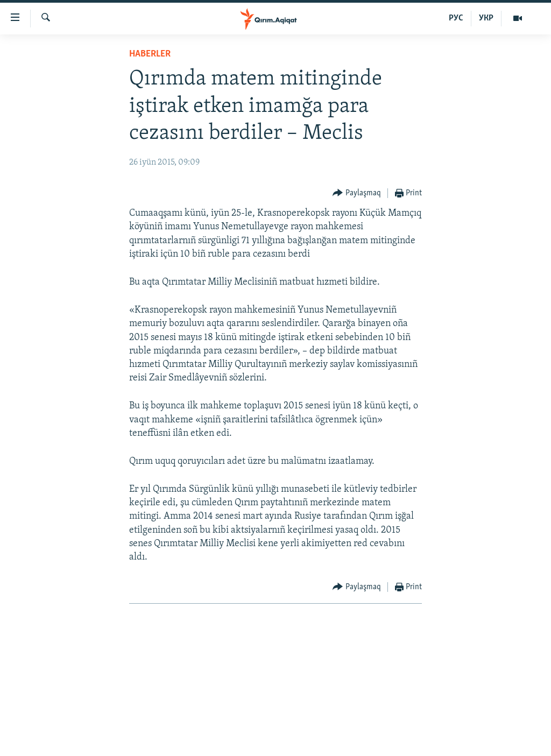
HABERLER (150, 54)
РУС (456, 18)
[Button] (357, 193)
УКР (486, 18)
